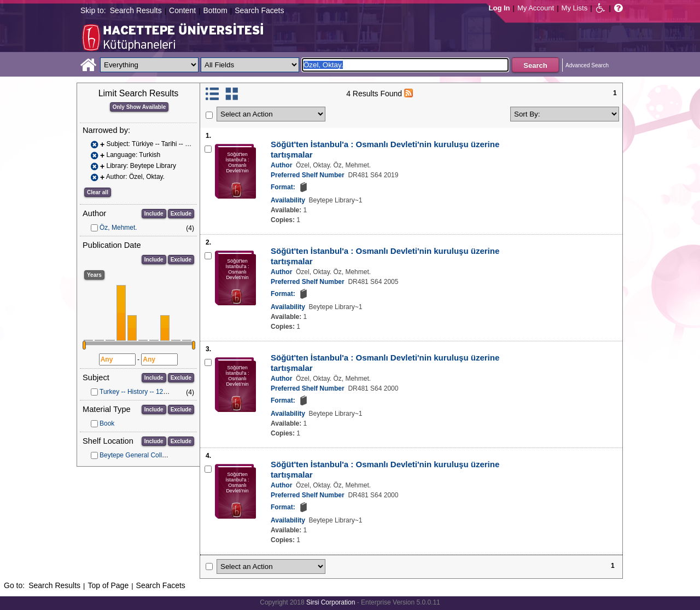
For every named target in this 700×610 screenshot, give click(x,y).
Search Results (136, 10)
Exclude (181, 214)
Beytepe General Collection (139, 455)
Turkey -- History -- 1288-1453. (144, 392)
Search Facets (259, 10)
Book (107, 423)
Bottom (215, 10)
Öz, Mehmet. (118, 228)
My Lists (575, 8)
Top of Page (108, 585)
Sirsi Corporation (331, 602)
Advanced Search (587, 65)
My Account (536, 8)
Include (154, 214)
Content (182, 10)
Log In (500, 8)
